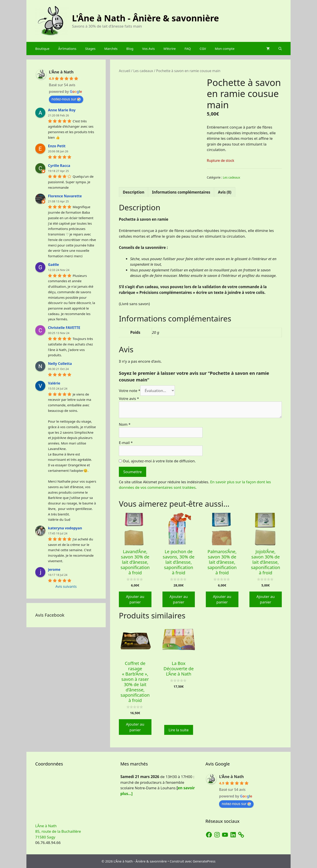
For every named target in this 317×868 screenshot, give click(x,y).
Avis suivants (66, 586)
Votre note (130, 391)
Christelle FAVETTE (64, 328)
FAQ (188, 49)
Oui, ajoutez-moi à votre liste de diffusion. (157, 461)
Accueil (125, 71)
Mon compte (225, 49)
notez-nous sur (66, 99)
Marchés (111, 49)
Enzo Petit (57, 146)
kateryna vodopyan (65, 528)
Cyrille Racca (59, 166)
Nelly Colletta (60, 364)
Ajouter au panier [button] (135, 599)
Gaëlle (53, 265)
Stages (90, 49)
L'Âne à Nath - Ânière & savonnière (146, 18)
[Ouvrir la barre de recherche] (280, 49)
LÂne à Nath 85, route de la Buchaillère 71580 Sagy (58, 831)
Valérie (54, 383)
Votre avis (129, 399)
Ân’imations (67, 49)
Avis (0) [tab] (225, 192)
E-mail (126, 443)
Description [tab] (134, 192)
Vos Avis (148, 49)
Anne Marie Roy (62, 110)
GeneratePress (204, 861)
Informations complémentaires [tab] (181, 192)
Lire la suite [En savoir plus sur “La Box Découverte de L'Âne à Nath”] (179, 730)
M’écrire (170, 49)
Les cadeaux (143, 71)
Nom (125, 424)
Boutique (42, 49)
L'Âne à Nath (61, 72)
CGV (203, 49)
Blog (130, 49)
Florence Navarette (65, 196)
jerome (54, 569)
